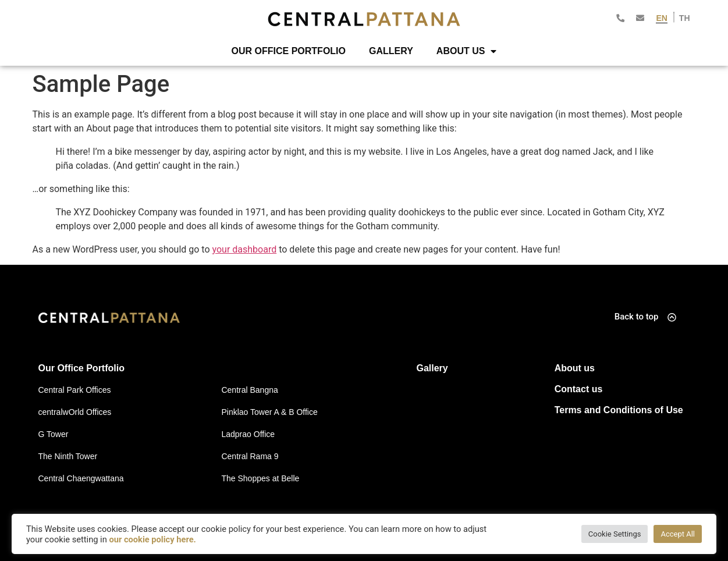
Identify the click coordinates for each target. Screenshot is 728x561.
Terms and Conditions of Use (619, 410)
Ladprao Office (248, 434)
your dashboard (245, 249)
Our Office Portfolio (289, 51)
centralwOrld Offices (75, 412)
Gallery (391, 51)
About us (575, 368)
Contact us (579, 389)
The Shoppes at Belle (260, 478)
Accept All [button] (678, 534)
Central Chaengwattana (81, 478)
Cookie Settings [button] (615, 534)
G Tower (54, 434)
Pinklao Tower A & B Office (269, 412)
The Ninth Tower (68, 456)
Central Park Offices (75, 390)
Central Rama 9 (250, 456)
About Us (467, 51)
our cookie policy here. (152, 539)
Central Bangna (249, 390)
